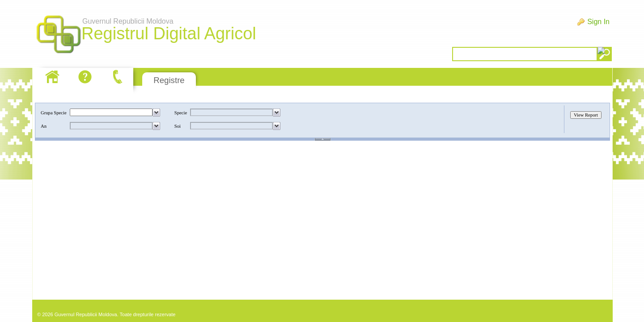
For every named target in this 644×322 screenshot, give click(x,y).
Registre (169, 80)
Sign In (598, 22)
